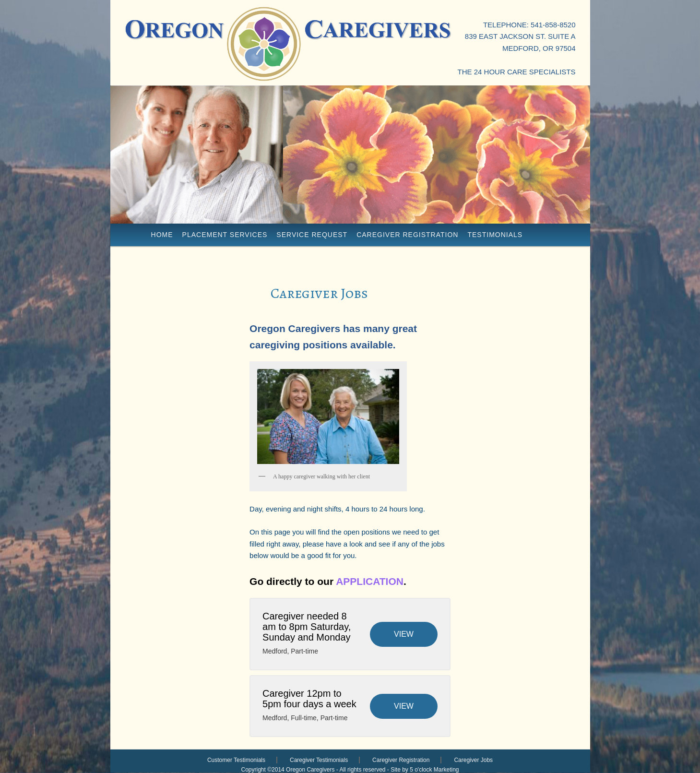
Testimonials (495, 235)
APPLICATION (370, 581)
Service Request (312, 235)
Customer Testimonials (236, 760)
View (404, 634)
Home (162, 235)
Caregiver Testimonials (319, 760)
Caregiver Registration (407, 235)
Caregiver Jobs (473, 760)
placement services (225, 235)
